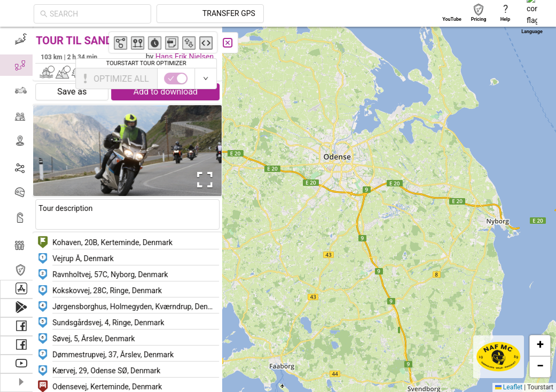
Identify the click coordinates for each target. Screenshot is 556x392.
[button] (439, 110)
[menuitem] (21, 40)
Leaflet (509, 387)
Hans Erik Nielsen (195, 57)
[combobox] (193, 14)
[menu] (21, 153)
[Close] (238, 43)
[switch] (510, 79)
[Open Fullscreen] (213, 180)
